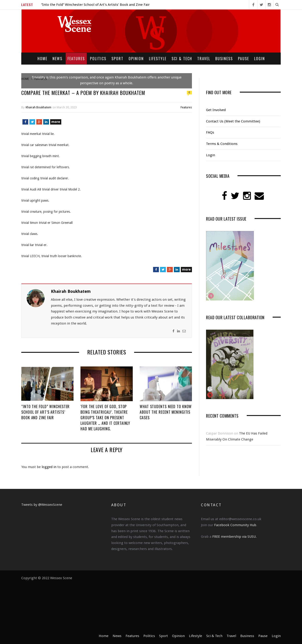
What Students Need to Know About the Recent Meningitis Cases (166, 412)
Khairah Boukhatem (39, 107)
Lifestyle (158, 59)
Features (76, 59)
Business (224, 59)
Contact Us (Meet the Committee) (233, 121)
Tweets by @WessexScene (42, 505)
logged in (49, 467)
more (56, 122)
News (57, 59)
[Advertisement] (176, 604)
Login (260, 59)
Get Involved (216, 110)
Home (42, 59)
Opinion (136, 59)
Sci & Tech (182, 59)
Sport (117, 59)
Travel (204, 59)
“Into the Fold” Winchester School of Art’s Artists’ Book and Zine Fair (95, 5)
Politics (98, 59)
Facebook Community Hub (235, 525)
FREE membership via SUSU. (234, 537)
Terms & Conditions (222, 144)
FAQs (210, 132)
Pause (243, 59)
